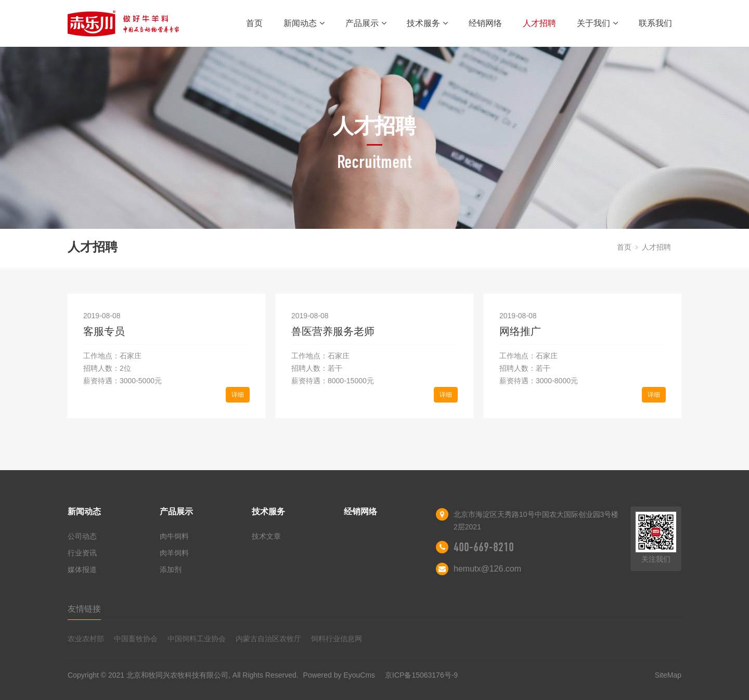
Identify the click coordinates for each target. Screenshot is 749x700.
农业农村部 (86, 639)
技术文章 (266, 536)
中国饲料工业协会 (197, 639)
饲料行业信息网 (337, 639)
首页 (254, 23)
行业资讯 (82, 553)
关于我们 (597, 23)
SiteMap (668, 675)
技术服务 (427, 23)
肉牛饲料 (174, 536)
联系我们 (655, 23)
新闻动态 (304, 23)
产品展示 (366, 23)
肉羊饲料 (174, 553)
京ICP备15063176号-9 (421, 675)
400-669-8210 (484, 547)
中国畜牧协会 (136, 639)
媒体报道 (82, 569)
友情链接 (84, 609)
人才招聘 (539, 23)
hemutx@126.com (487, 569)
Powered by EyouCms (338, 675)
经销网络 (485, 23)
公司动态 (82, 536)
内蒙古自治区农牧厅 (268, 639)
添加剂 (171, 569)
